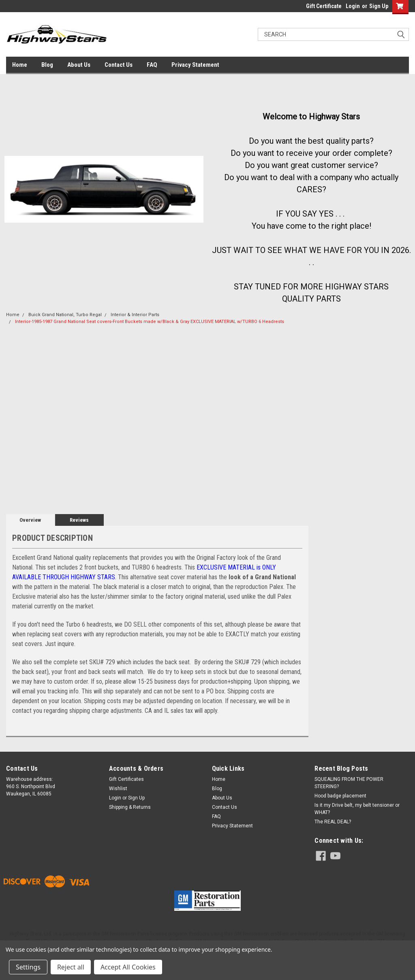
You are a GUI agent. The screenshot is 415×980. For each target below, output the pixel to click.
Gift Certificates (126, 779)
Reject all (71, 967)
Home (20, 65)
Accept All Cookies (128, 967)
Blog (47, 65)
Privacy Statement (195, 65)
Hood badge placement (340, 796)
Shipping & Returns (130, 807)
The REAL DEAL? (333, 822)
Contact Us (119, 65)
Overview (30, 520)
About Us (79, 65)
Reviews (79, 520)
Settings (28, 967)
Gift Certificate (324, 6)
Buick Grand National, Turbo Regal (65, 315)
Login (353, 6)
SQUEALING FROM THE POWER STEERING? (349, 783)
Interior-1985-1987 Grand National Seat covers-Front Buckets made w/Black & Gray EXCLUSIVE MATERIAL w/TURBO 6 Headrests (150, 322)
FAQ (152, 65)
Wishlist (118, 789)
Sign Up (379, 6)
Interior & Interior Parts (135, 315)
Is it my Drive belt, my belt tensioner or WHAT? (357, 809)
